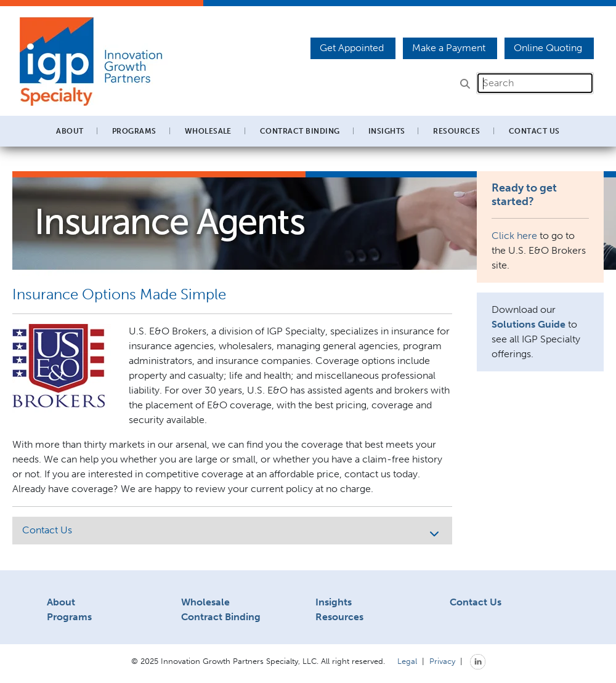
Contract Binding (300, 131)
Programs (69, 617)
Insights (387, 131)
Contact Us (534, 131)
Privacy (442, 661)
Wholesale (205, 602)
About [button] (70, 131)
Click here (514, 236)
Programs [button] (134, 131)
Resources (339, 617)
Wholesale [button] (208, 131)
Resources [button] (456, 131)
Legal (407, 661)
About (61, 602)
